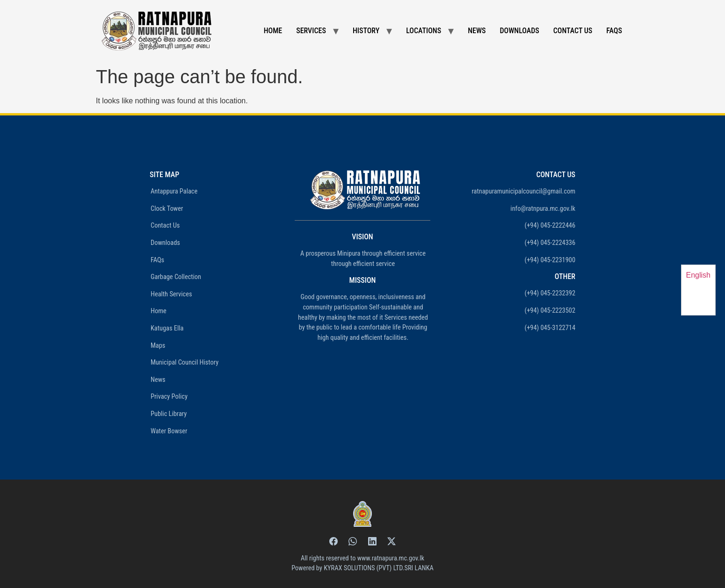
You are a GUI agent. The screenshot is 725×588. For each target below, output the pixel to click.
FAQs (614, 31)
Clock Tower (167, 209)
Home (273, 31)
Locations (424, 31)
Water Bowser (169, 431)
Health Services (171, 294)
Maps (158, 346)
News (477, 31)
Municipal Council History (185, 362)
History (366, 31)
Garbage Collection (176, 277)
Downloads (520, 31)
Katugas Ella (167, 328)
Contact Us (573, 31)
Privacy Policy (169, 397)
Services (311, 31)
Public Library (169, 414)
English (698, 275)
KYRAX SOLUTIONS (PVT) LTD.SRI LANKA (379, 568)
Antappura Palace (174, 191)
